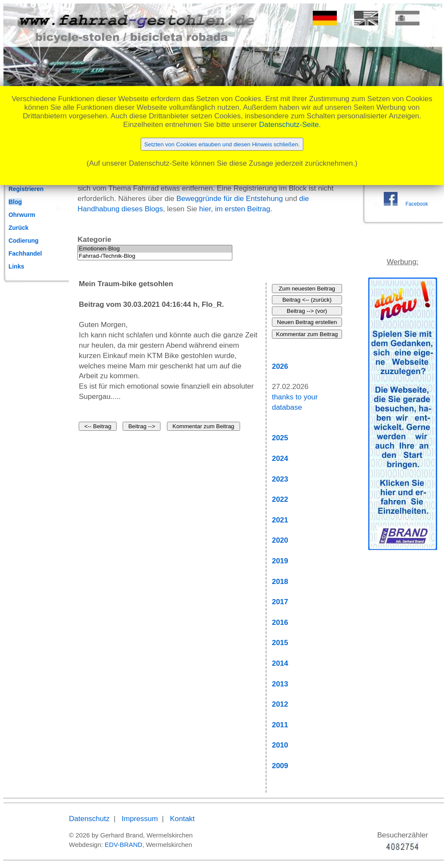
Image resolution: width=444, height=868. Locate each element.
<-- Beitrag (98, 426)
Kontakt (182, 819)
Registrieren (26, 189)
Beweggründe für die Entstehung (230, 199)
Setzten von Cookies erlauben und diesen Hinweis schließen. (222, 144)
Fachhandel (25, 253)
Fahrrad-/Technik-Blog (155, 256)
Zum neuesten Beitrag (307, 289)
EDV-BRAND (123, 845)
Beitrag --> (142, 426)
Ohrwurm (22, 215)
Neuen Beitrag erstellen (307, 322)
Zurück (19, 228)
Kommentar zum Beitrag (203, 426)
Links (17, 266)
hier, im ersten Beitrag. (236, 209)
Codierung (24, 241)
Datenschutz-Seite (289, 125)
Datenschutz (89, 819)
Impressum (140, 819)
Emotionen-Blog (155, 249)
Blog (15, 202)
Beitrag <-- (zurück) (307, 300)
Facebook (416, 204)
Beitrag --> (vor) (307, 311)
